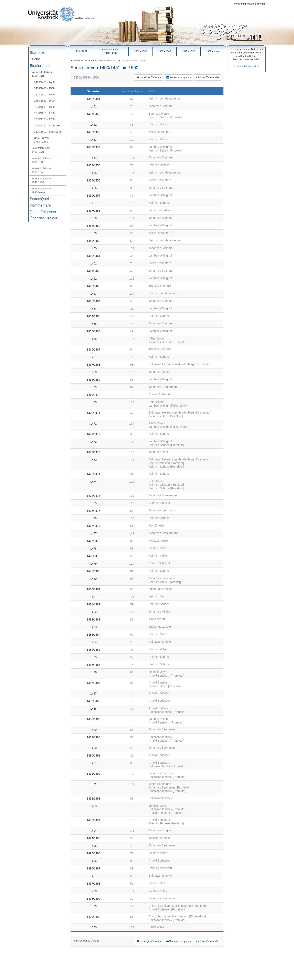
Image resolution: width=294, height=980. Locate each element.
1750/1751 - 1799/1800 (48, 126)
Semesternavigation (178, 77)
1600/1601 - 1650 (44, 107)
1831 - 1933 (141, 51)
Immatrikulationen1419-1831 (43, 74)
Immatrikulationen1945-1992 (42, 180)
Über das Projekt (43, 218)
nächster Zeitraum (208, 77)
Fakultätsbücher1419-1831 (41, 150)
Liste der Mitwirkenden (246, 66)
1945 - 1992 (188, 51)
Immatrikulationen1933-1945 (42, 170)
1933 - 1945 (165, 51)
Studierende (40, 66)
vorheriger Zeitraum (149, 77)
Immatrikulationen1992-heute (42, 190)
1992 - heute (213, 51)
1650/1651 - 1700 (44, 113)
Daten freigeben (43, 212)
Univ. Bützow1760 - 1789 (42, 140)
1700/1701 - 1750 (44, 119)
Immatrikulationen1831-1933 (42, 160)
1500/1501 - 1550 (44, 95)
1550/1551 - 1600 (44, 101)
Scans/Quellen (42, 199)
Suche (35, 59)
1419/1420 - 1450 (44, 82)
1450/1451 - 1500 (44, 88)
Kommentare (40, 205)
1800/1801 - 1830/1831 (48, 132)
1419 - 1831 (81, 51)
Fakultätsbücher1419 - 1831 (111, 51)
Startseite (38, 53)
